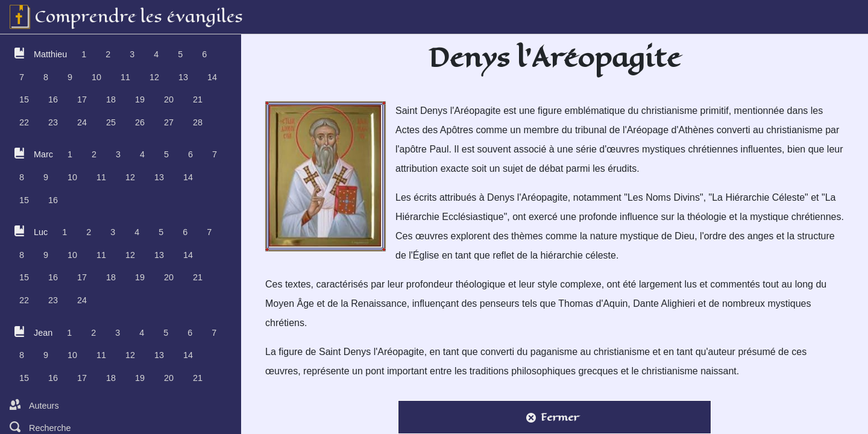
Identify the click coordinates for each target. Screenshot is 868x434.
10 (96, 77)
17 (82, 99)
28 (198, 122)
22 (24, 122)
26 (140, 122)
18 (111, 99)
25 (111, 122)
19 (140, 99)
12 (154, 77)
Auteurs (34, 405)
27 (169, 122)
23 (53, 122)
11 (125, 77)
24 (82, 122)
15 (24, 99)
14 (212, 77)
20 (169, 99)
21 (198, 99)
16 (53, 99)
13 (183, 77)
